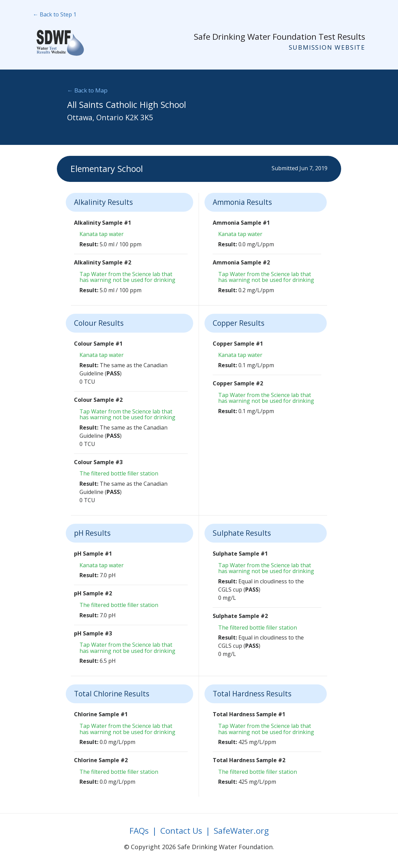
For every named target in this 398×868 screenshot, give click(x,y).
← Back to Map (87, 90)
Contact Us (181, 830)
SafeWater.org (241, 830)
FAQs (139, 830)
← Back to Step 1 (55, 14)
